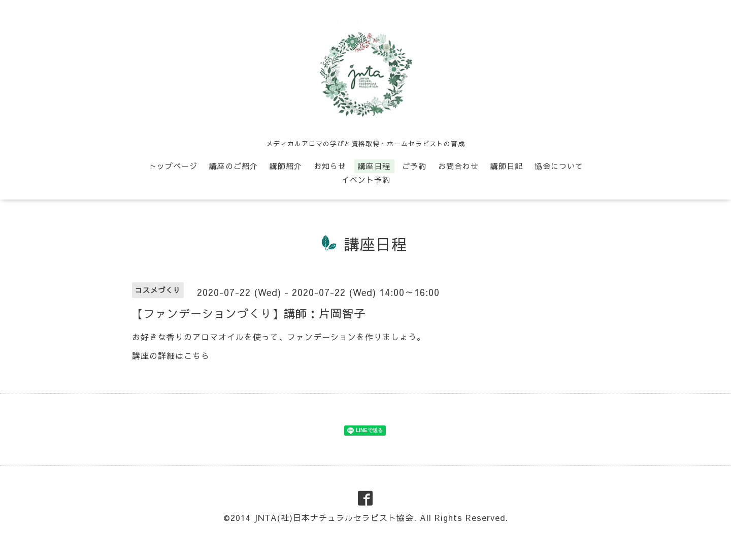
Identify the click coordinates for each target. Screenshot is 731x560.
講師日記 (507, 166)
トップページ (173, 166)
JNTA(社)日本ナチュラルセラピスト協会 (334, 517)
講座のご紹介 (234, 166)
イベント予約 (366, 179)
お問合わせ (458, 166)
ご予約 (414, 166)
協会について (559, 166)
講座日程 (374, 166)
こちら (197, 355)
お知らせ (330, 166)
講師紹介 (286, 166)
